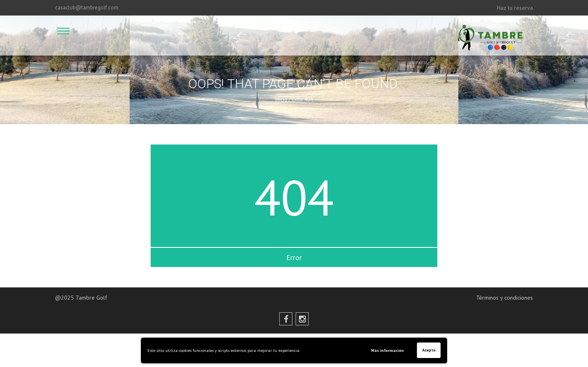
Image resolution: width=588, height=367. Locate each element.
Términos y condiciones (504, 298)
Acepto (429, 350)
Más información (388, 350)
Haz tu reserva (515, 8)
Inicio (281, 99)
